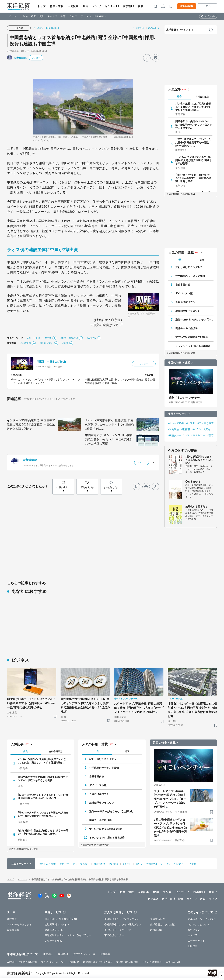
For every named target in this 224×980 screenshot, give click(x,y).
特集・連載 (57, 6)
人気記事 (73, 6)
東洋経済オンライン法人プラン (122, 919)
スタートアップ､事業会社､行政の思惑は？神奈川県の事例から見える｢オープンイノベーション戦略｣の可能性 (139, 708)
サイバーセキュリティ (19, 924)
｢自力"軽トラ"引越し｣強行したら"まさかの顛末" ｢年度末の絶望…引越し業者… (193, 178)
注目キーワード (178, 414)
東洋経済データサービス (118, 930)
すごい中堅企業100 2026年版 (192, 337)
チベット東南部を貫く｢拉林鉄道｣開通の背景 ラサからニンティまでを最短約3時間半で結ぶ (110, 425)
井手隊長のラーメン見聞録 (190, 276)
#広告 (207, 429)
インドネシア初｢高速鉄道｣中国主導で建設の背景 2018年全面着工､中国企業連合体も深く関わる (31, 425)
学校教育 (12, 919)
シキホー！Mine (53, 941)
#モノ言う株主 (206, 423)
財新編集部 (21, 58)
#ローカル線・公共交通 (39, 338)
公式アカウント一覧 (84, 954)
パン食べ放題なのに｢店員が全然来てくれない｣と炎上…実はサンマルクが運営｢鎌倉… (193, 107)
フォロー (36, 58)
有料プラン (194, 930)
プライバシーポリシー (53, 962)
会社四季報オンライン (57, 924)
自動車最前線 (183, 285)
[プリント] (156, 58)
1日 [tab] (179, 260)
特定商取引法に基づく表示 (98, 962)
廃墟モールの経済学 (186, 328)
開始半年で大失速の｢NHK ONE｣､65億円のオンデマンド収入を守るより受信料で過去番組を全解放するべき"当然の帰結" (85, 705)
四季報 (127, 6)
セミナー (110, 6)
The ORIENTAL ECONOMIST (61, 919)
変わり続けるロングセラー (190, 267)
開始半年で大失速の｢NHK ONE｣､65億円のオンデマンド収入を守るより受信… (194, 125)
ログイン (208, 6)
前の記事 (140, 28)
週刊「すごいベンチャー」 (186, 398)
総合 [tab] (179, 96)
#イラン (197, 429)
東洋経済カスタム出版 (162, 924)
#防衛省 (186, 429)
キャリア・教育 (57, 16)
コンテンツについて (199, 924)
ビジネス (14, 16)
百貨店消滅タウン (185, 302)
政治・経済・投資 (33, 16)
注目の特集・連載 (179, 363)
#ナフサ (191, 423)
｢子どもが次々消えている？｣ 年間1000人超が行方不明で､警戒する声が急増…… (194, 160)
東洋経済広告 (158, 919)
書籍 (141, 6)
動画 (85, 6)
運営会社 (48, 954)
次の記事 (152, 28)
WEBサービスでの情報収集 (22, 962)
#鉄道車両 (26, 343)
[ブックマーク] (147, 58)
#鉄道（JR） (47, 343)
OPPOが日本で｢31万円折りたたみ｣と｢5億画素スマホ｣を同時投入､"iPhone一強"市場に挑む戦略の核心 (31, 703)
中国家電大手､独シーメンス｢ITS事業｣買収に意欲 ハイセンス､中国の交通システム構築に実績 (109, 439)
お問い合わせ (173, 962)
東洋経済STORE (54, 930)
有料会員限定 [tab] (202, 97)
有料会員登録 (187, 6)
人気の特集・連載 (181, 253)
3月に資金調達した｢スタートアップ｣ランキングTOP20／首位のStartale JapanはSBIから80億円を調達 (170, 828)
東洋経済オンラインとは (180, 30)
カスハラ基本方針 (152, 962)
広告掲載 (105, 954)
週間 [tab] (202, 260)
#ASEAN (92, 338)
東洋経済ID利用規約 (127, 962)
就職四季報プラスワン (188, 311)
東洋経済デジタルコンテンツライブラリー (68, 935)
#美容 (211, 435)
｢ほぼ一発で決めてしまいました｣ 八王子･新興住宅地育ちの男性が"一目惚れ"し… (194, 142)
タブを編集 (210, 16)
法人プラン (194, 935)
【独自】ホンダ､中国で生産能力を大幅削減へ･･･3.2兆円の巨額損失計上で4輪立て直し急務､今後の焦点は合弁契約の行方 (192, 710)
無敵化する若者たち (196, 507)
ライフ (73, 16)
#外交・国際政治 (69, 338)
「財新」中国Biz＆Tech (51, 362)
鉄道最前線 (13, 930)
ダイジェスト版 (184, 293)
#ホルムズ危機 (176, 423)
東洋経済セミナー (114, 935)
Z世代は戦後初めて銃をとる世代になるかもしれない (199, 460)
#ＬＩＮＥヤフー (196, 435)
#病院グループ (176, 435)
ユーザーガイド (196, 941)
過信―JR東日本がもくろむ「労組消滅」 (194, 320)
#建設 (65, 343)
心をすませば (193, 482)
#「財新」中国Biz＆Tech (46, 28)
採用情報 (63, 954)
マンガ (97, 6)
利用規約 (192, 946)
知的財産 (74, 962)
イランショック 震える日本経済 (193, 346)
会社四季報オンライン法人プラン (123, 924)
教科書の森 (156, 930)
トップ (42, 6)
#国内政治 (173, 429)
